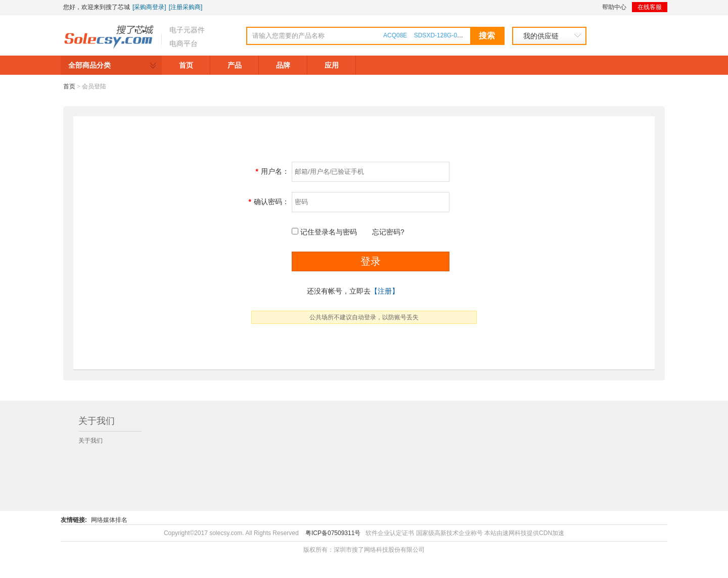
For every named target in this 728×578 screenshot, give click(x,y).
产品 (235, 65)
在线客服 (650, 7)
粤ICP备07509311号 (333, 533)
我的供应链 (541, 36)
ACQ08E (395, 35)
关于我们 (90, 441)
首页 (186, 65)
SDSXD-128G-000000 (444, 35)
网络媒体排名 (109, 520)
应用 (332, 65)
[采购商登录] (149, 7)
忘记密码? (388, 232)
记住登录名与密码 (329, 232)
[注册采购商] (186, 7)
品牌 (283, 65)
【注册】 (385, 291)
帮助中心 (614, 7)
